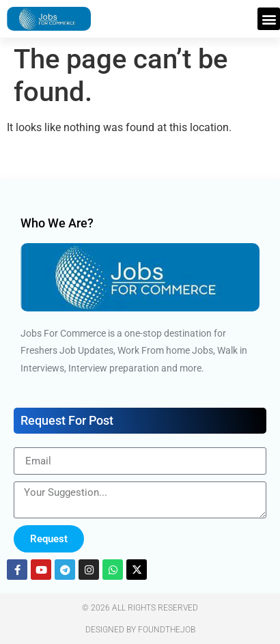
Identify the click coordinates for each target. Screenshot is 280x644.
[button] (269, 19)
